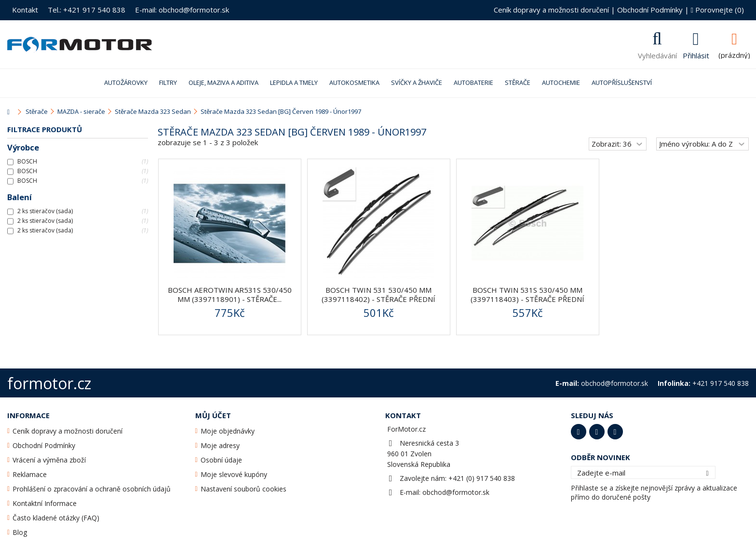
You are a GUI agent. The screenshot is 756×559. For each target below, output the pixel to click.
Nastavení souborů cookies (243, 489)
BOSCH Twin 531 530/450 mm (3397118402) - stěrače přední (378, 294)
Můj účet (213, 415)
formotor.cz (49, 383)
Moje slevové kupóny (234, 474)
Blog (20, 532)
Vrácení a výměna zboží (49, 460)
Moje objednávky (228, 431)
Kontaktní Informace (45, 503)
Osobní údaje (221, 460)
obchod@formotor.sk (456, 492)
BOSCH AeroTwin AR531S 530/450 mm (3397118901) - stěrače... (230, 294)
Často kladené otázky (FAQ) (56, 518)
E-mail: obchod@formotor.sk (182, 10)
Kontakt (25, 10)
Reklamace (30, 474)
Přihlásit (696, 55)
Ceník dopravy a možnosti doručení (551, 10)
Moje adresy (220, 445)
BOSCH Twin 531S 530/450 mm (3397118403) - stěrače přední (527, 294)
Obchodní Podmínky (650, 10)
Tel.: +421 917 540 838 (87, 10)
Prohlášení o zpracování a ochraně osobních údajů (92, 489)
